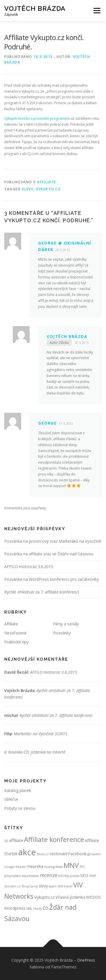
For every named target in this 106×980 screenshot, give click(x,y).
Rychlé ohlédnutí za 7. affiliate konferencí (42, 592)
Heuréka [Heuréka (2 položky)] (35, 866)
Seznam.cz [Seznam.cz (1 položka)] (12, 886)
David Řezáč (16, 672)
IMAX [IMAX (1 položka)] (59, 867)
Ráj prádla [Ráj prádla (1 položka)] (72, 876)
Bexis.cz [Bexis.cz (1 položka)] (43, 854)
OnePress (86, 960)
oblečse (11, 799)
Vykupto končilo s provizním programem (37, 118)
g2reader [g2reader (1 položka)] (94, 854)
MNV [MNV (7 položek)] (71, 865)
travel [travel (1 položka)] (68, 886)
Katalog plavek (18, 790)
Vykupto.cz (48, 189)
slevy (28, 189)
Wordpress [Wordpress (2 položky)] (15, 908)
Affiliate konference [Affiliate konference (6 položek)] (54, 839)
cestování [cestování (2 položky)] (58, 854)
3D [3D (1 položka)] (6, 841)
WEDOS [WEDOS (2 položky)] (93, 897)
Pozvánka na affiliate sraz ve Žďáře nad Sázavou (49, 554)
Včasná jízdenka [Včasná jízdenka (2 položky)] (70, 897)
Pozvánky (62, 633)
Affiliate (47, 182)
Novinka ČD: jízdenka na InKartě (37, 752)
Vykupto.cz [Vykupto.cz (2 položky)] (44, 897)
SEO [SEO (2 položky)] (84, 875)
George (47, 423)
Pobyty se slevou (20, 808)
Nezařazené (15, 633)
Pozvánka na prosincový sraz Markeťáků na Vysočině (53, 541)
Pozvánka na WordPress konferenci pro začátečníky (52, 579)
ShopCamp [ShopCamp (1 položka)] (30, 886)
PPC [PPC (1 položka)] (82, 867)
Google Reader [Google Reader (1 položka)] (15, 867)
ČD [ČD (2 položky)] (46, 908)
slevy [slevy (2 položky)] (43, 886)
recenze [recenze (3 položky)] (49, 875)
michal (11, 715)
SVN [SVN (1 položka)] (60, 886)
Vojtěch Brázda (35, 8)
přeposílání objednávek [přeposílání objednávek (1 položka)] (22, 876)
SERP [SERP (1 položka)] (93, 876)
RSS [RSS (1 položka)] (61, 876)
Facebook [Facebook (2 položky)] (77, 854)
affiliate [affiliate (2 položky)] (16, 840)
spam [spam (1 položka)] (53, 886)
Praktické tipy (16, 642)
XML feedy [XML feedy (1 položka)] (34, 909)
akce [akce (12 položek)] (27, 852)
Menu (97, 11)
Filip (8, 734)
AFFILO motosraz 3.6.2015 (29, 567)
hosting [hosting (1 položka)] (49, 867)
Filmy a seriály (66, 624)
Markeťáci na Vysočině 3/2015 (41, 734)
